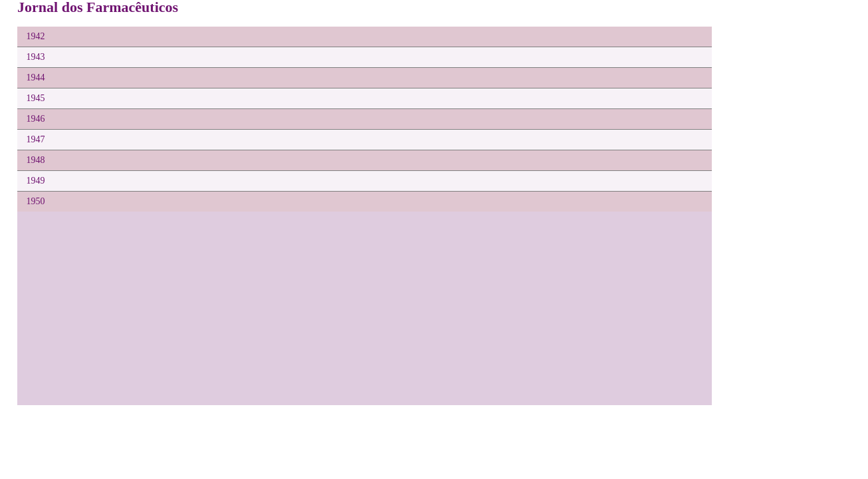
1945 (36, 98)
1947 (36, 139)
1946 (36, 119)
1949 (36, 181)
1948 (36, 160)
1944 (36, 78)
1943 (36, 57)
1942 (36, 36)
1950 (36, 201)
